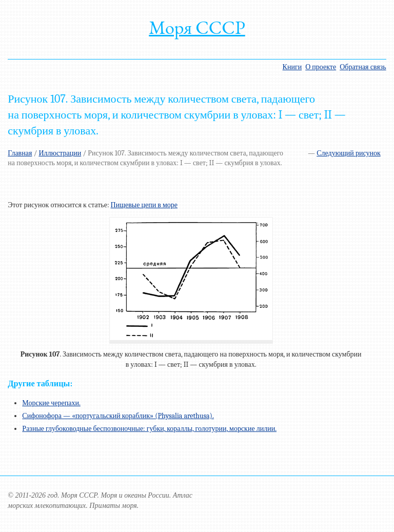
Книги (292, 67)
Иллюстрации (60, 153)
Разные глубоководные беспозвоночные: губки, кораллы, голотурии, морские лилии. (149, 429)
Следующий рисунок (349, 153)
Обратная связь (363, 67)
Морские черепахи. (51, 403)
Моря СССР (197, 27)
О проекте (321, 67)
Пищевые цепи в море (144, 205)
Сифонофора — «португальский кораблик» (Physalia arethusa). (118, 416)
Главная (20, 153)
